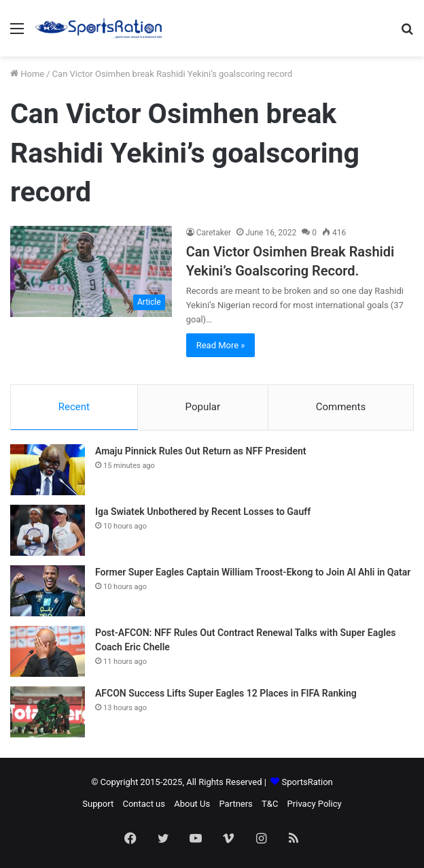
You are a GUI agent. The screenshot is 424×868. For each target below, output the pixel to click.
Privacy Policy (315, 804)
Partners (235, 804)
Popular (203, 407)
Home (27, 74)
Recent (74, 407)
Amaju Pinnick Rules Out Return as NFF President (200, 451)
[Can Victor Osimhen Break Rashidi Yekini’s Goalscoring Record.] (91, 271)
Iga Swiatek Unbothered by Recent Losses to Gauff (203, 512)
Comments (341, 407)
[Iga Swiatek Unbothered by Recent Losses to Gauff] (48, 530)
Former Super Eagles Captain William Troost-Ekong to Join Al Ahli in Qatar (253, 572)
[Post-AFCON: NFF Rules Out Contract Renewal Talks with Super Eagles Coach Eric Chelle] (48, 651)
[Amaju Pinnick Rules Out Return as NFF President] (48, 470)
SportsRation (307, 782)
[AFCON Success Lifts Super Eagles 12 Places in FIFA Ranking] (48, 712)
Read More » (221, 345)
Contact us (144, 804)
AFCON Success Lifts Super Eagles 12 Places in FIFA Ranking (226, 693)
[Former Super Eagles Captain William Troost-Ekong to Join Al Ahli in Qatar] (48, 591)
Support (98, 804)
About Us (192, 804)
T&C (270, 804)
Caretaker (214, 233)
